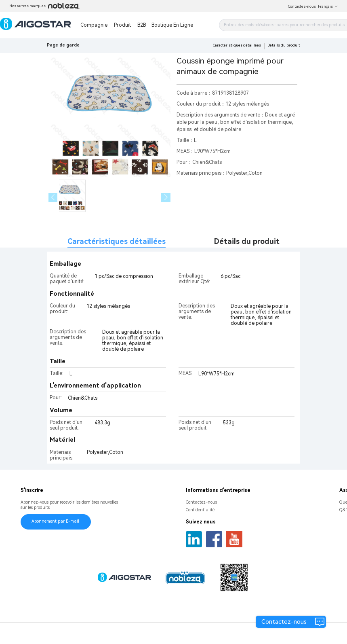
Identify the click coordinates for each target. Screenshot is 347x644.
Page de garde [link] (63, 45)
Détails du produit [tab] (247, 241)
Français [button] (328, 6)
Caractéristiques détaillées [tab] (117, 241)
